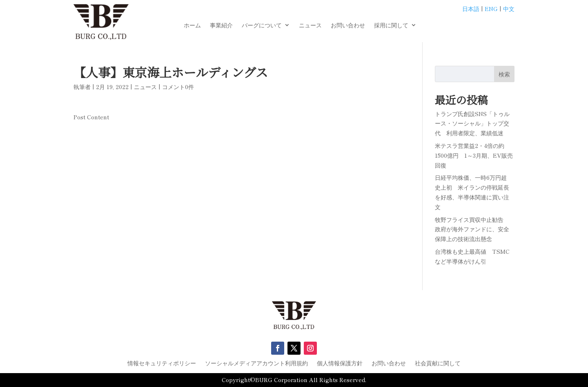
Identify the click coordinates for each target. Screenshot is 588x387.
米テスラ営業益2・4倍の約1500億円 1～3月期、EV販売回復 (474, 155)
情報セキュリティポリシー (162, 364)
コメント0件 (178, 87)
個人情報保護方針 (340, 364)
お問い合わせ (348, 26)
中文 (509, 9)
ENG (491, 9)
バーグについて (262, 26)
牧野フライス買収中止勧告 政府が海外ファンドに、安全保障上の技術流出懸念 (472, 229)
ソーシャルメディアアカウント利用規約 (256, 364)
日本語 (471, 9)
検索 (504, 74)
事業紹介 (221, 26)
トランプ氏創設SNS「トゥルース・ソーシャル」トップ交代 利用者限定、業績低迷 (472, 123)
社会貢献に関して (438, 364)
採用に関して (391, 26)
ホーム (192, 26)
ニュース (310, 26)
